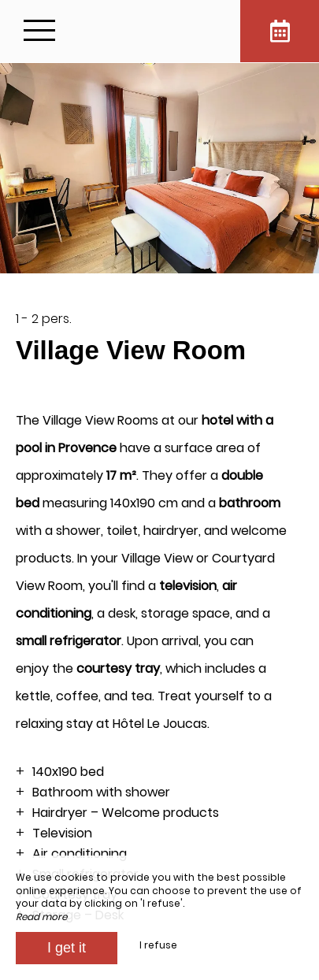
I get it (67, 948)
